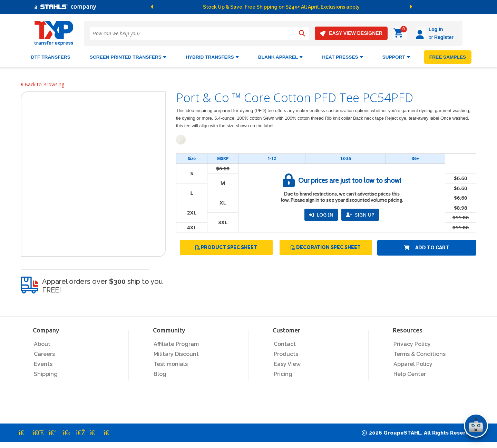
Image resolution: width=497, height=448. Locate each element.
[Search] (302, 33)
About (42, 343)
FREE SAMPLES (448, 56)
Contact (285, 343)
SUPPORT (396, 56)
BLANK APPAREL (280, 56)
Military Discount (176, 353)
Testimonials (171, 363)
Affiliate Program (176, 343)
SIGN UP (360, 214)
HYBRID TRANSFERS (212, 56)
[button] (184, 7)
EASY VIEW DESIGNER (351, 33)
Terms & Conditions (420, 353)
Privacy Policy (412, 343)
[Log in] (402, 33)
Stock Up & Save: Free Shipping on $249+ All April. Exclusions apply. (282, 7)
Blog (160, 373)
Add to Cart (427, 247)
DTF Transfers (51, 56)
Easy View (287, 363)
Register (425, 37)
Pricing (283, 373)
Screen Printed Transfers (128, 56)
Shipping (46, 373)
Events (43, 363)
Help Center (410, 373)
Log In (417, 29)
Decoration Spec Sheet (326, 246)
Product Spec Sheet (226, 246)
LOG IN (321, 214)
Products (286, 353)
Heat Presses (343, 56)
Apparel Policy (413, 363)
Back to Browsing (42, 83)
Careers (44, 353)
